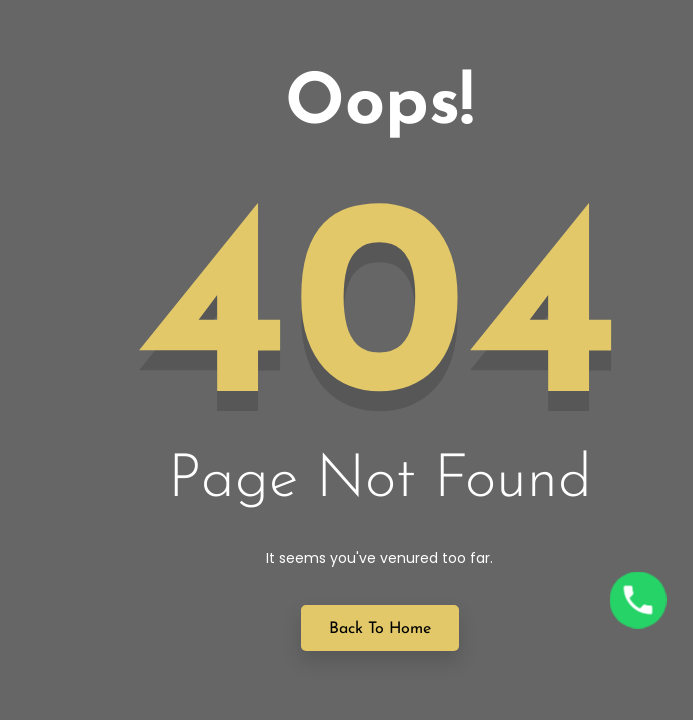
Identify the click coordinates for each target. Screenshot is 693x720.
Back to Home (380, 629)
